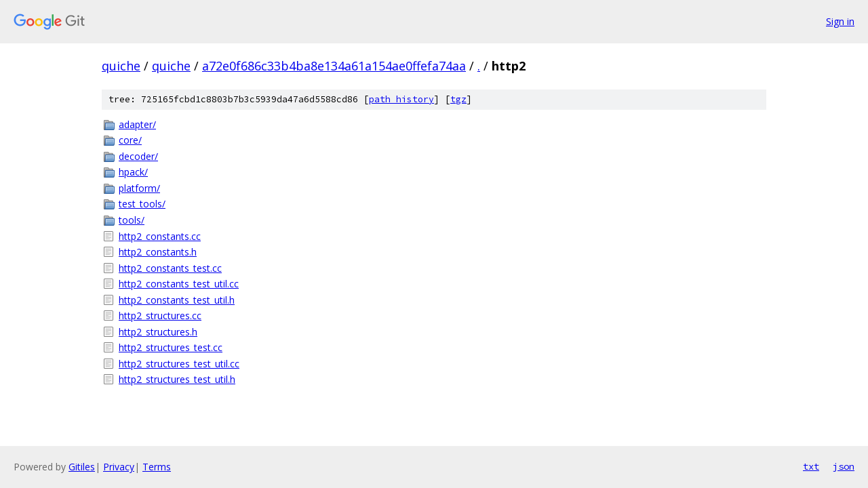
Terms (157, 467)
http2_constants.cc (160, 236)
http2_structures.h (158, 332)
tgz (458, 99)
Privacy (119, 467)
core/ (130, 140)
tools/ (132, 220)
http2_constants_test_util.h (177, 300)
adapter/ (137, 124)
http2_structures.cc (160, 316)
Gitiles (82, 467)
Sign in (840, 21)
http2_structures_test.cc (171, 347)
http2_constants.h (158, 252)
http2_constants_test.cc (170, 268)
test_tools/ (142, 204)
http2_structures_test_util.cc (179, 364)
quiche (121, 66)
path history (401, 99)
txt (811, 466)
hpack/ (133, 172)
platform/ (139, 188)
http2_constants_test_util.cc (179, 284)
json (844, 466)
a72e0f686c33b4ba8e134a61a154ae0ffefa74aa (334, 66)
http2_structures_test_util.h (177, 379)
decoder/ (138, 156)
